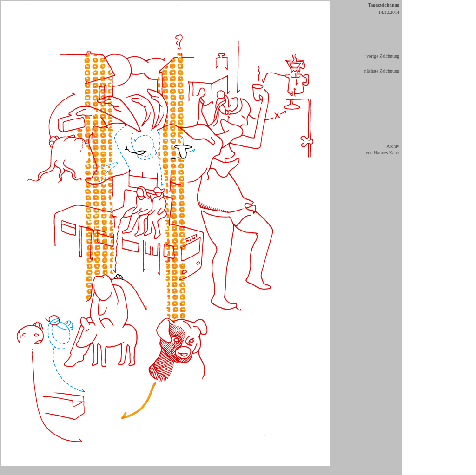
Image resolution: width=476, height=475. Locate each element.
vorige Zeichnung (383, 56)
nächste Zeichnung (382, 71)
